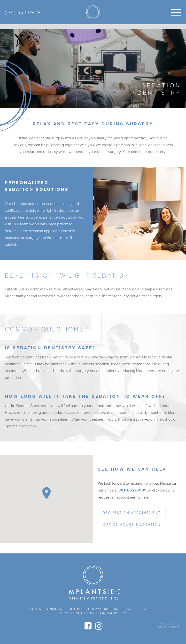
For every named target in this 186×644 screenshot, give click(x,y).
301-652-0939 (133, 490)
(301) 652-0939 (23, 12)
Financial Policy (111, 613)
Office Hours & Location (132, 524)
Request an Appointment (132, 513)
